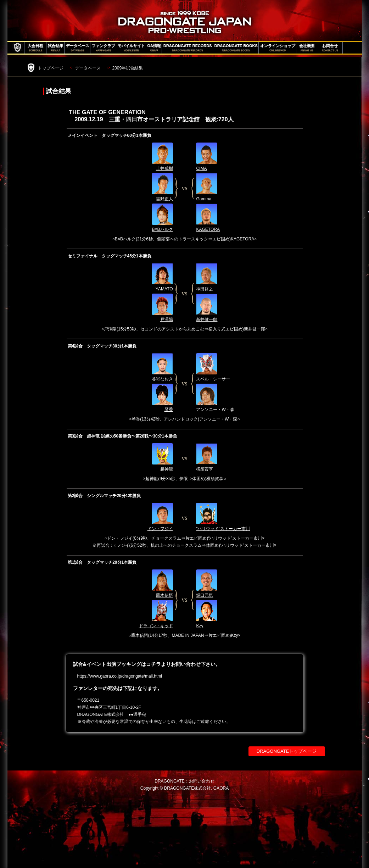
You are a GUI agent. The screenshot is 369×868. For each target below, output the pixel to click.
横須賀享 (205, 469)
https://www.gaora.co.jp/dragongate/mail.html (120, 676)
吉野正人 (164, 199)
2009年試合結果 (128, 68)
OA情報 (154, 48)
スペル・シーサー (213, 379)
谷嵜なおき (162, 379)
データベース (78, 48)
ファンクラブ (104, 48)
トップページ (51, 68)
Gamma (204, 199)
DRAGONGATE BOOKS (236, 48)
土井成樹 (164, 168)
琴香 (169, 410)
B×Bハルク (162, 229)
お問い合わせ (202, 781)
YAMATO (164, 289)
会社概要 (307, 48)
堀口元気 (205, 595)
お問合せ (330, 48)
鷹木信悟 (164, 595)
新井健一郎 (207, 319)
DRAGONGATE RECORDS (188, 48)
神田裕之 (205, 289)
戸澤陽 (167, 319)
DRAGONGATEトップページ (287, 751)
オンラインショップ (278, 48)
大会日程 (35, 48)
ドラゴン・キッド (156, 626)
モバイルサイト (131, 48)
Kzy (200, 626)
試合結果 (56, 48)
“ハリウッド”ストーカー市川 (223, 529)
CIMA (201, 168)
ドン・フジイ (160, 529)
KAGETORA (208, 229)
